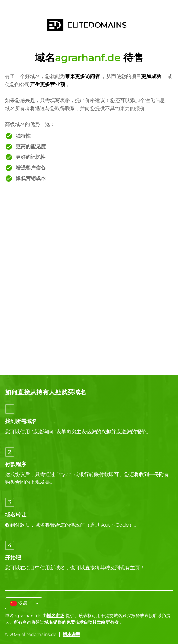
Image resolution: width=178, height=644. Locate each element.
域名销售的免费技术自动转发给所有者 (82, 622)
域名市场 (56, 616)
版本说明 (72, 634)
